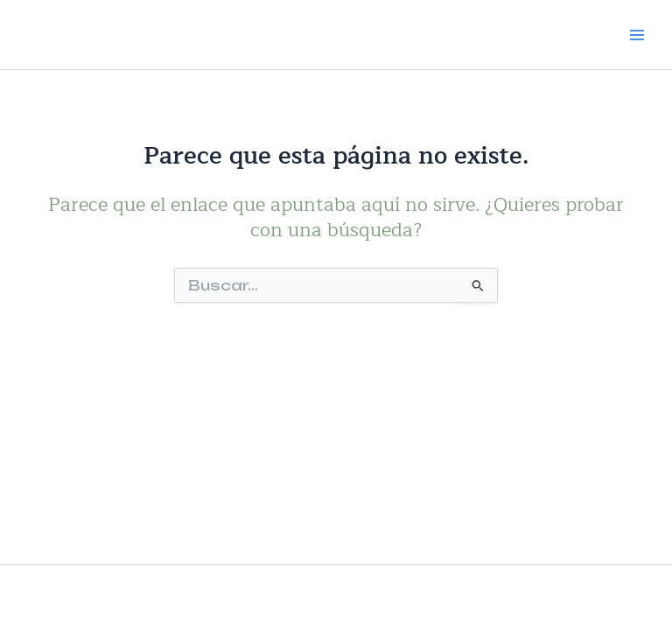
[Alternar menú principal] (637, 34)
